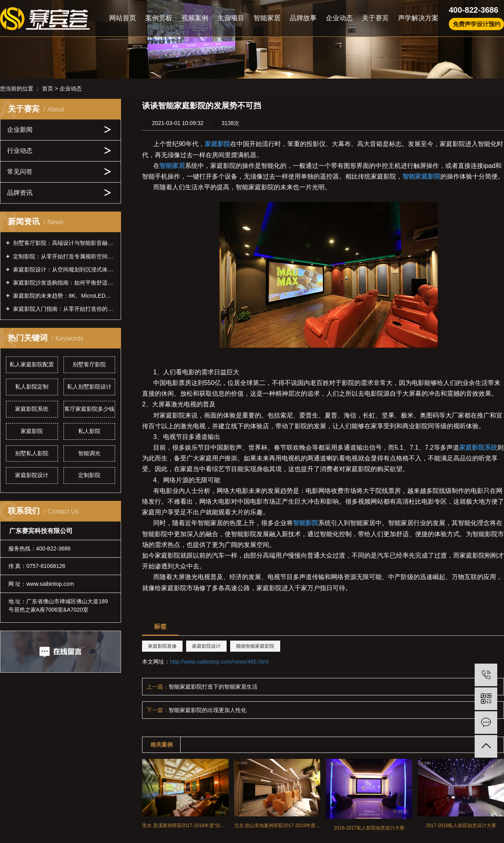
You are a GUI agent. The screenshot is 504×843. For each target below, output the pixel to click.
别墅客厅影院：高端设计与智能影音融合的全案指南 (63, 243)
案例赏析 (159, 18)
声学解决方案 (418, 18)
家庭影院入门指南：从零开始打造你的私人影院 (63, 309)
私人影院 (89, 431)
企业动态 (339, 18)
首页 (48, 89)
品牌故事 (303, 18)
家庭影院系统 (32, 409)
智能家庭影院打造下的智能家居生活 (213, 687)
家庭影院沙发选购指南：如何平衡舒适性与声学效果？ (63, 283)
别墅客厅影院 (89, 364)
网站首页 (123, 18)
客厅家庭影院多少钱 (89, 409)
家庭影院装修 (162, 646)
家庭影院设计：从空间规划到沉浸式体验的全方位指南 (63, 269)
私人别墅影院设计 (89, 387)
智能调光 (89, 453)
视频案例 (195, 18)
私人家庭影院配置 (32, 364)
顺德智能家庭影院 (255, 646)
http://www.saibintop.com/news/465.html (219, 662)
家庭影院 (32, 431)
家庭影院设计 (32, 475)
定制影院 (89, 475)
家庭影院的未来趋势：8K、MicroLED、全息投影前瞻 (63, 296)
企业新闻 (20, 130)
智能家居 (267, 18)
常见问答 (20, 172)
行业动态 (20, 151)
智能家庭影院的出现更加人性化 (208, 710)
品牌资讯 (20, 193)
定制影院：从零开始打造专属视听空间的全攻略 (63, 256)
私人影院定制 (32, 387)
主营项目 (231, 18)
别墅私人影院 (32, 453)
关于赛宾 (375, 18)
